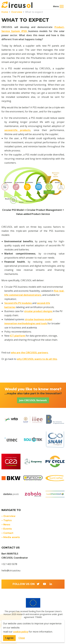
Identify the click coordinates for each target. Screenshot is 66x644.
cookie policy (21, 632)
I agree (9, 638)
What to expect (34, 12)
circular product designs (38, 311)
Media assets (12, 537)
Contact (8, 533)
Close (22, 638)
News (7, 525)
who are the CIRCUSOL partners (29, 353)
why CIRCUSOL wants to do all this (37, 359)
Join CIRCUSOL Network (33, 400)
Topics (7, 520)
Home (5, 12)
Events (8, 529)
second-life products (17, 130)
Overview (16, 12)
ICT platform (18, 336)
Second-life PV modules (18, 303)
